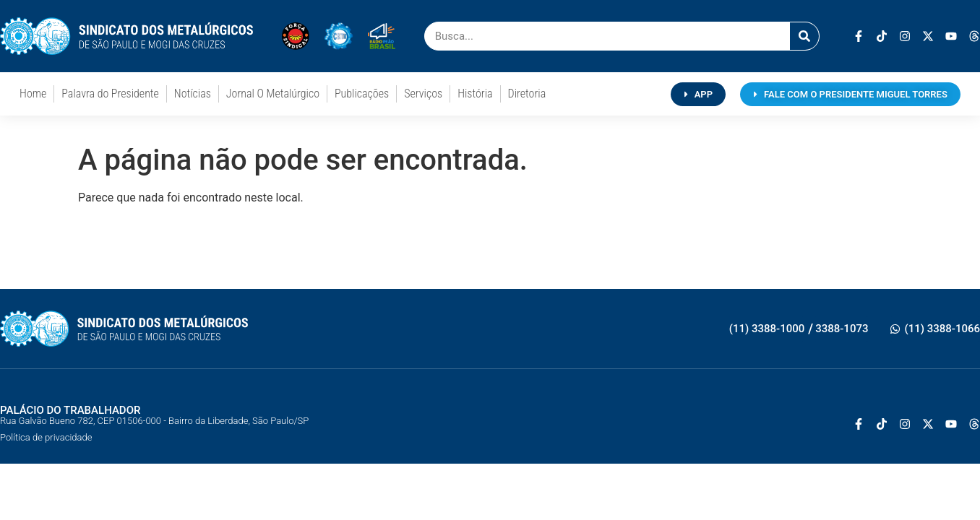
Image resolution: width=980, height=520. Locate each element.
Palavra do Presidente (110, 94)
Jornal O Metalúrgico (273, 94)
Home (33, 94)
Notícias (193, 94)
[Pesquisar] (804, 36)
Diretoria (527, 94)
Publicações (362, 94)
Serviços (423, 94)
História (475, 94)
